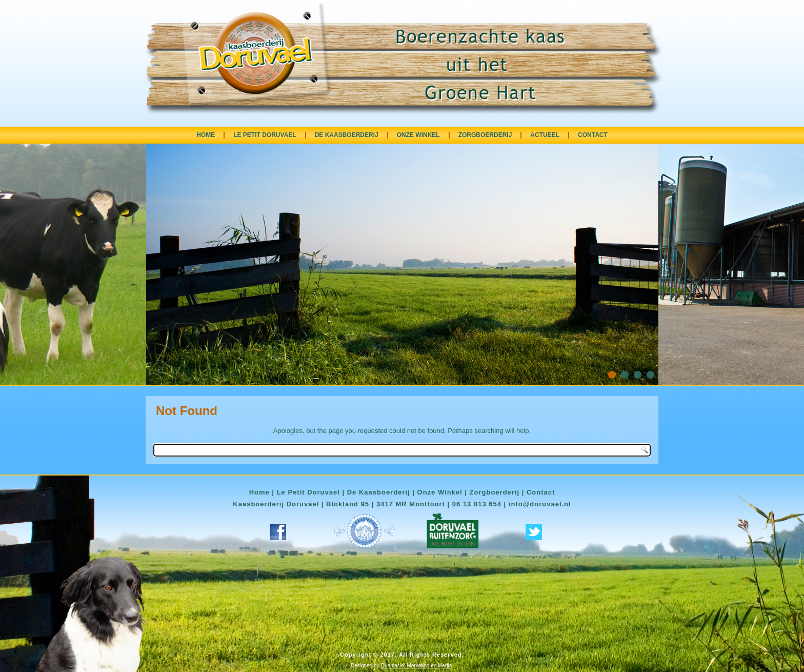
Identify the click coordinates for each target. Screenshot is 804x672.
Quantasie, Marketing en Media (416, 666)
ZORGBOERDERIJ (485, 135)
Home (259, 492)
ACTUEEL (545, 135)
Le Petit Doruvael (308, 492)
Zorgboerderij (495, 492)
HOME (206, 135)
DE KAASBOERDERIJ (347, 135)
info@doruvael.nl (540, 504)
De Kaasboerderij (379, 492)
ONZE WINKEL (418, 135)
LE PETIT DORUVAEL (265, 135)
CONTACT (593, 135)
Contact (541, 492)
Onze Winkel (440, 492)
